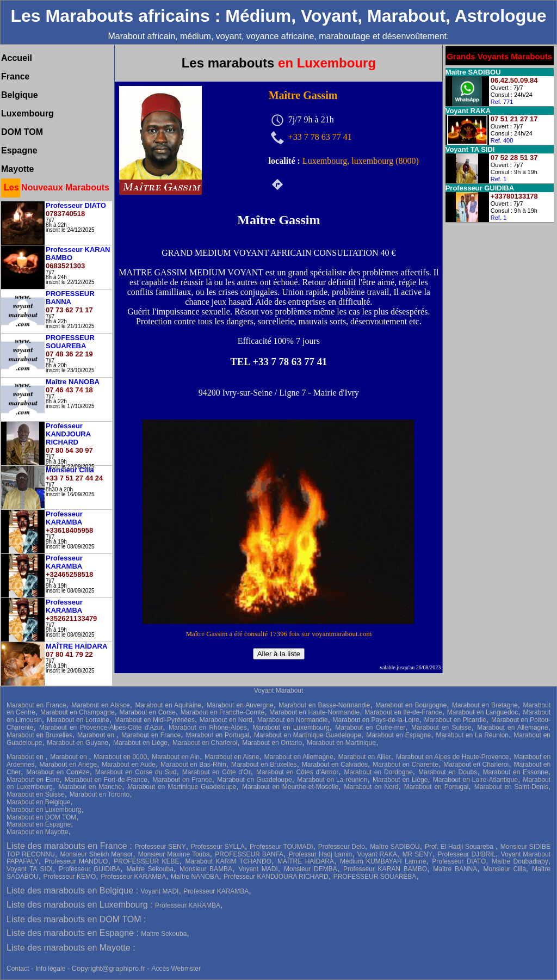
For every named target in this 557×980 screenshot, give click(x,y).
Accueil (17, 58)
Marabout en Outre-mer (370, 728)
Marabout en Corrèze (58, 772)
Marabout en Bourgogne (411, 705)
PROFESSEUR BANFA (249, 854)
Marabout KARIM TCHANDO (228, 861)
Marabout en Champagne (77, 712)
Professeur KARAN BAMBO (385, 869)
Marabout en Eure (33, 780)
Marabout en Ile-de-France (403, 712)
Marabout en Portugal (217, 735)
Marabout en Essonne (515, 772)
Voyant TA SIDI (30, 869)
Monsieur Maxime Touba (174, 854)
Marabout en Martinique (341, 743)
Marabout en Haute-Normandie (314, 712)
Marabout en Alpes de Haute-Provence (453, 757)
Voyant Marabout (279, 691)
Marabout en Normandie (293, 720)
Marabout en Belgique (38, 802)
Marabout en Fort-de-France (106, 780)
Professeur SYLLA (218, 847)
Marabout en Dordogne (378, 772)
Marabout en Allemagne (512, 728)
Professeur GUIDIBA (89, 869)
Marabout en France (36, 705)
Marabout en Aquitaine (168, 705)
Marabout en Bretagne (485, 705)
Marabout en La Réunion (472, 735)
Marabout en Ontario (272, 743)
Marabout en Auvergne (240, 705)
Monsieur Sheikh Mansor (96, 854)
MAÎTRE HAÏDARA (306, 861)
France (15, 76)
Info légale (51, 969)
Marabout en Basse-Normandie (324, 705)
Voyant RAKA (377, 854)
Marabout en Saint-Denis (511, 787)
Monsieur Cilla (504, 869)
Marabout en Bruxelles (39, 735)
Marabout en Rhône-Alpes (208, 728)
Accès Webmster (176, 969)
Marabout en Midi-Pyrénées (154, 720)
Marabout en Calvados (335, 765)
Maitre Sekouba (150, 869)
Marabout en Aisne (232, 757)
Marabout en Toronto (100, 794)
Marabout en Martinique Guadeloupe (308, 735)
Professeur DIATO (459, 861)
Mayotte (17, 169)
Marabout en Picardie (455, 720)
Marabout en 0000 (120, 757)
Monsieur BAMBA (206, 869)
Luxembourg (27, 113)
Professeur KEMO (70, 877)
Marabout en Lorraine (78, 720)
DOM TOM (22, 132)
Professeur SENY (160, 847)
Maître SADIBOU (395, 847)
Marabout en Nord (226, 720)
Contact (18, 969)
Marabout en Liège (140, 743)
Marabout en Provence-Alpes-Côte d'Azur (101, 728)
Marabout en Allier (365, 757)
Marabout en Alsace (101, 705)
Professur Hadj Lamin (321, 854)
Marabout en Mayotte (37, 832)
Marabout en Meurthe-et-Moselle (290, 787)
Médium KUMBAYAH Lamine (383, 861)
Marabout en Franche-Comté (222, 712)
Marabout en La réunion (332, 780)
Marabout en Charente (406, 765)
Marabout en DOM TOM (41, 817)
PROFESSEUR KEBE (146, 861)
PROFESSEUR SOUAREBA (375, 877)
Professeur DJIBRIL (466, 854)
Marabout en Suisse (441, 728)
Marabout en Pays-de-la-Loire (376, 720)
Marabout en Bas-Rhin (193, 765)
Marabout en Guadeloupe (254, 780)
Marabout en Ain (176, 757)
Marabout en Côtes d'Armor (297, 772)
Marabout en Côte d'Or (216, 772)
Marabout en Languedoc (483, 712)
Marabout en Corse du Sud (136, 772)
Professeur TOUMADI (281, 847)
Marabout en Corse (148, 712)
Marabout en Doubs (448, 772)
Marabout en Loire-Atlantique (475, 780)
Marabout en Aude (129, 765)
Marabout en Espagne (398, 735)
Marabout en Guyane (78, 743)
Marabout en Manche (90, 787)
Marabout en (97, 735)
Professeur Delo (342, 847)
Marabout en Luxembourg (291, 728)
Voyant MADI (258, 869)
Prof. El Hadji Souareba (460, 847)
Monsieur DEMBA (311, 869)
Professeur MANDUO (76, 861)
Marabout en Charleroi (205, 743)
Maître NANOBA (195, 877)
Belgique (20, 95)
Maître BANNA (455, 869)
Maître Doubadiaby (520, 861)
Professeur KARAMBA (133, 877)
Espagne (19, 150)
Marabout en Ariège (68, 765)
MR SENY (417, 854)
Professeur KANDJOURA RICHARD (276, 877)
